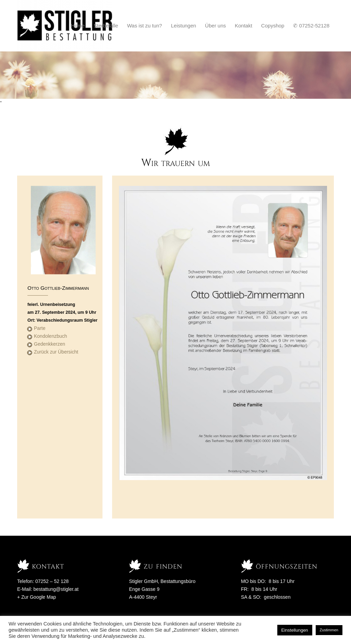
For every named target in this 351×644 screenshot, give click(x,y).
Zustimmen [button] (329, 630)
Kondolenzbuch (51, 336)
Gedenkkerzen (50, 344)
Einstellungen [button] (295, 630)
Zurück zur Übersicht (56, 352)
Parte (40, 328)
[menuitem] (78, 26)
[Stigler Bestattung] (65, 26)
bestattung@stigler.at (56, 589)
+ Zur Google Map (37, 597)
